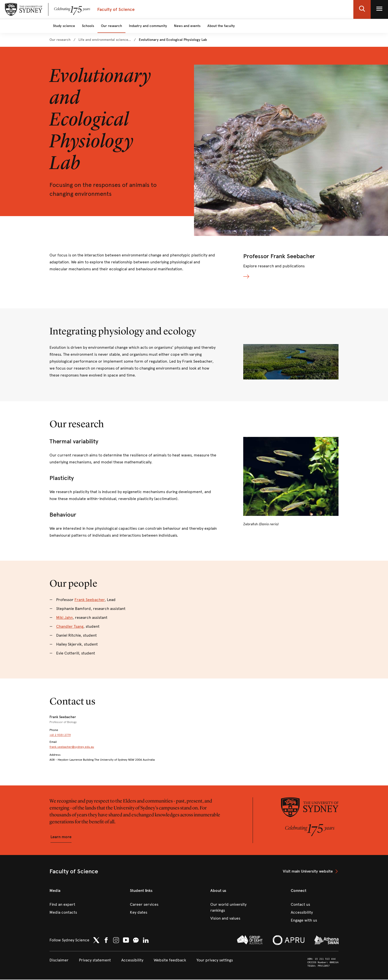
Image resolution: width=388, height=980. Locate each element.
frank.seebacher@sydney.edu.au (72, 747)
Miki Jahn (64, 618)
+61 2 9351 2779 (60, 735)
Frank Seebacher (90, 600)
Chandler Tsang (70, 627)
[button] (362, 9)
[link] (60, 40)
